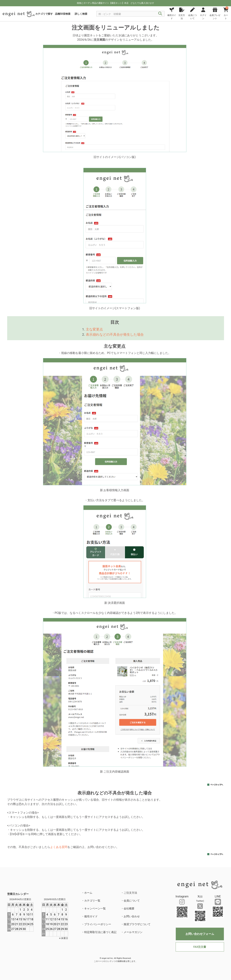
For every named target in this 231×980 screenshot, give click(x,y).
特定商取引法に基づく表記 (100, 932)
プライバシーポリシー (98, 924)
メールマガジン (133, 932)
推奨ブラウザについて (137, 924)
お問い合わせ (132, 916)
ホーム (88, 893)
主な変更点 (94, 329)
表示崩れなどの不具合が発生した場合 (115, 335)
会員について (132, 901)
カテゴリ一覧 (92, 901)
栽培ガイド (91, 916)
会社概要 (129, 909)
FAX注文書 (200, 947)
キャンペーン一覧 (95, 909)
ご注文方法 (130, 893)
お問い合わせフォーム (200, 934)
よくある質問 (59, 847)
